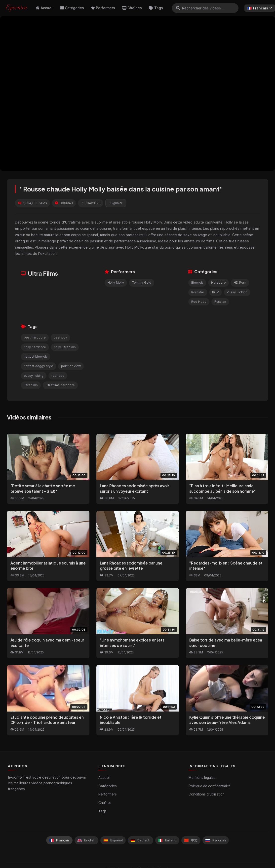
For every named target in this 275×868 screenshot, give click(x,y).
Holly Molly (116, 283)
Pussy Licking (237, 292)
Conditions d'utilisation (207, 794)
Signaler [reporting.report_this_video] (117, 203)
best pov (60, 337)
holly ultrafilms (65, 347)
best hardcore (35, 337)
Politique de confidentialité (210, 786)
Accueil (45, 8)
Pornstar (198, 292)
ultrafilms (31, 385)
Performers (103, 8)
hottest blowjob (36, 357)
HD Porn (240, 283)
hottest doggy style (39, 366)
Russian (220, 302)
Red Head (199, 302)
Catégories (72, 8)
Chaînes (132, 8)
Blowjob (197, 283)
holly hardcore (35, 347)
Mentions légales (202, 778)
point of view (71, 366)
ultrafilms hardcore (60, 385)
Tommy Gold (142, 283)
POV (216, 292)
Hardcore (218, 283)
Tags (156, 8)
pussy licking (34, 376)
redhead (58, 376)
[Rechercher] (178, 8)
